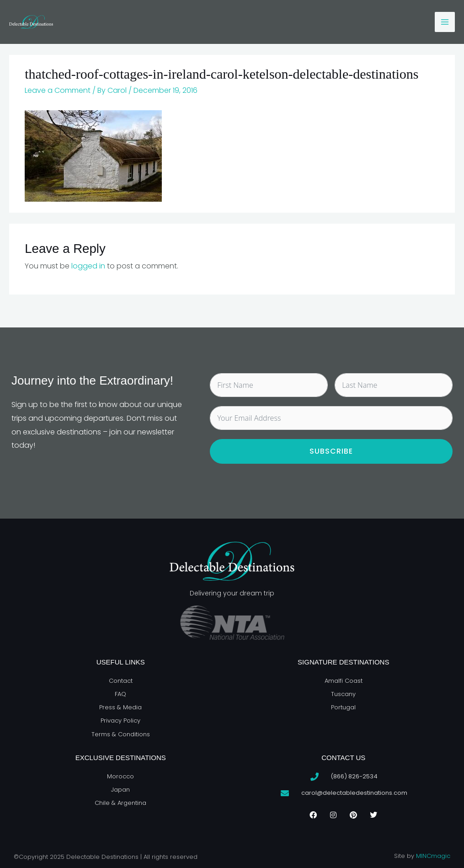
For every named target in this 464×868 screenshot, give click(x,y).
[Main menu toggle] (445, 22)
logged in (88, 266)
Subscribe (331, 451)
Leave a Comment (58, 90)
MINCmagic (433, 856)
